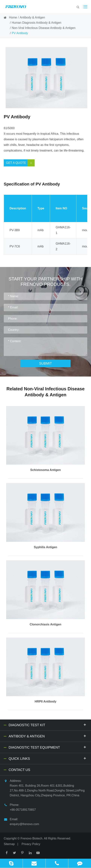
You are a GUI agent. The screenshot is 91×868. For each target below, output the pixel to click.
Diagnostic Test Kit (48, 725)
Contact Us (19, 770)
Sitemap (9, 844)
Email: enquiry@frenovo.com (21, 821)
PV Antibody (20, 33)
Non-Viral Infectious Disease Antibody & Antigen (43, 28)
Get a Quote (20, 163)
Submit (45, 363)
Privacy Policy (31, 844)
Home (13, 17)
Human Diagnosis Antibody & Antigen (36, 23)
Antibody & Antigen (32, 17)
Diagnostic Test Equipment (48, 747)
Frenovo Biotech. (32, 838)
